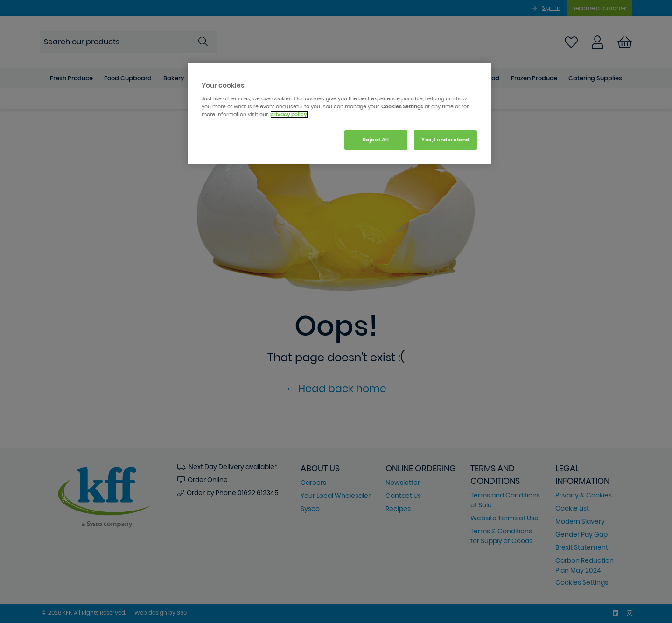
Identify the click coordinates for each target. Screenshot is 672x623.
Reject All (376, 140)
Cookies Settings (402, 106)
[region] (339, 114)
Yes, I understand (445, 140)
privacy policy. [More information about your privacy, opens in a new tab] (289, 114)
